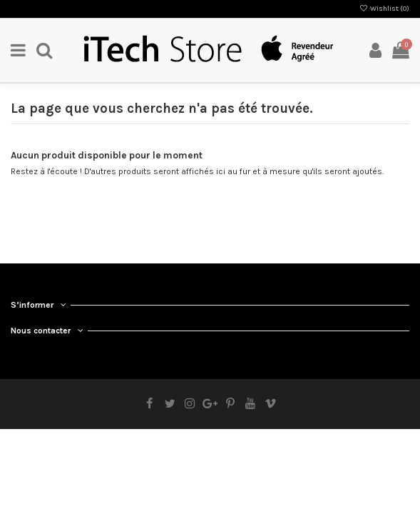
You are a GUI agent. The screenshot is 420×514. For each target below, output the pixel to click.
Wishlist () (384, 9)
